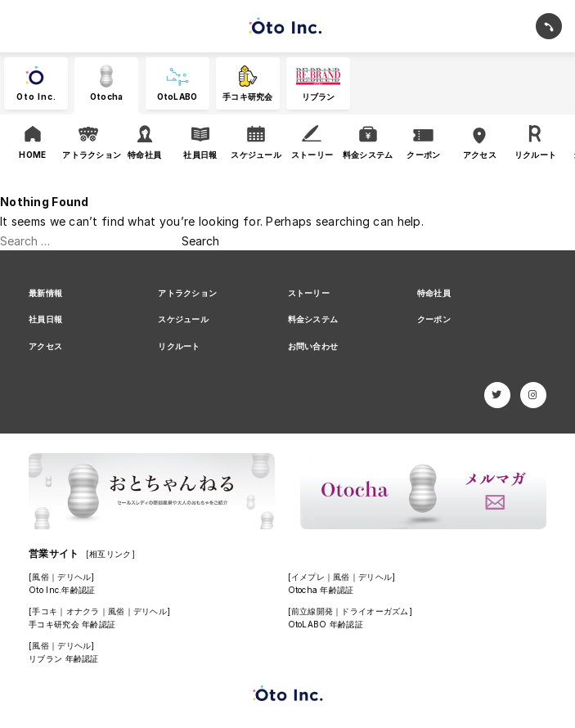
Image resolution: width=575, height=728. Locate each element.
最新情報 (45, 293)
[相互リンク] (110, 554)
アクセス (45, 346)
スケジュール (183, 319)
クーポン (434, 319)
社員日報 (45, 319)
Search (200, 241)
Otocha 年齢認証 (321, 590)
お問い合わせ (313, 346)
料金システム (313, 319)
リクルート (179, 346)
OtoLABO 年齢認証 (326, 624)
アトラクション (187, 293)
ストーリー (309, 293)
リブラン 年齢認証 (64, 658)
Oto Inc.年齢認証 (62, 590)
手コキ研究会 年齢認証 (72, 624)
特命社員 (434, 293)
